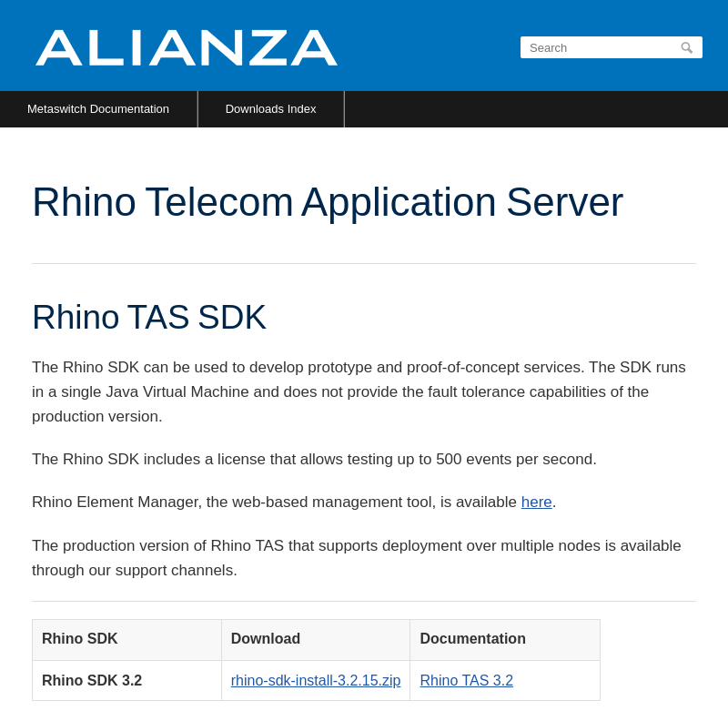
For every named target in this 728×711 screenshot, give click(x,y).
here (537, 502)
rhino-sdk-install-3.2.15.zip (316, 681)
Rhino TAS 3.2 (466, 681)
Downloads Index (271, 109)
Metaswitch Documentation (98, 109)
